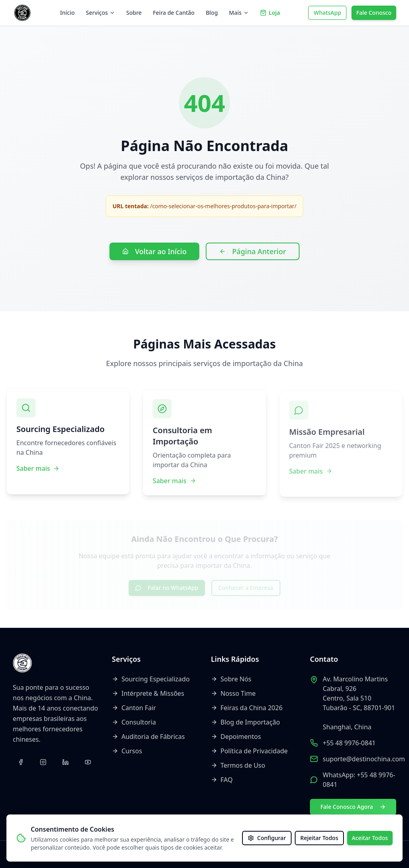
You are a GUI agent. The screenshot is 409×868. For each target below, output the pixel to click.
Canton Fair (134, 708)
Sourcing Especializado (151, 679)
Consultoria (134, 722)
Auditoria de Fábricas (148, 737)
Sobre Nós (231, 679)
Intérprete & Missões (148, 693)
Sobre (134, 13)
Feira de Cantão (174, 13)
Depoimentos (236, 737)
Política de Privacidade (249, 751)
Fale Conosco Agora (353, 807)
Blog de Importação (245, 722)
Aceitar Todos (370, 838)
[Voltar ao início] (22, 13)
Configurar (267, 838)
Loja (270, 13)
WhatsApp (327, 13)
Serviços (100, 13)
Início (67, 13)
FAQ (222, 780)
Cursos (127, 751)
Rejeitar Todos (319, 838)
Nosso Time (233, 693)
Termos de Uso (238, 765)
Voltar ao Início (154, 251)
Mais (239, 13)
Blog (212, 13)
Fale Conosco (374, 13)
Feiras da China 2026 (247, 708)
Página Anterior (253, 251)
